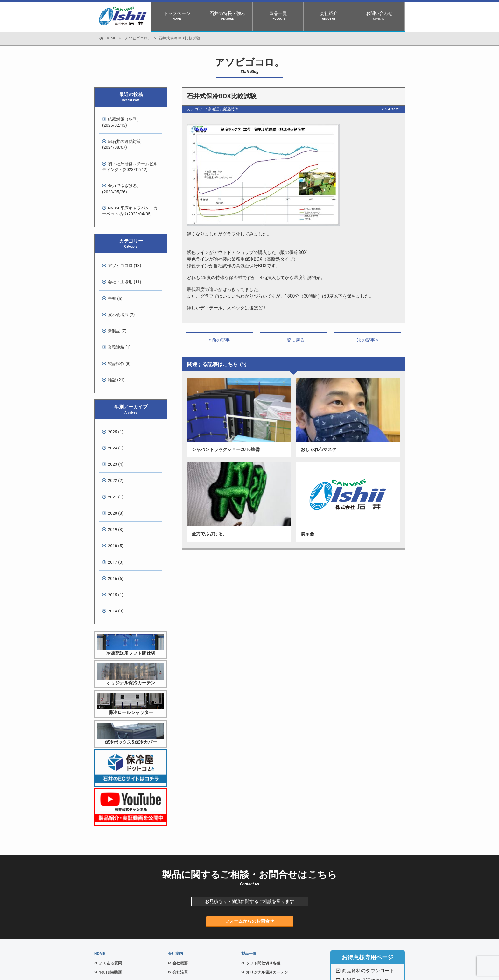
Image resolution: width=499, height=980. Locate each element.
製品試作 (230, 109)
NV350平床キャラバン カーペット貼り (129, 189)
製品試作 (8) (116, 311)
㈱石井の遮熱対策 (119, 137)
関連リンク (109, 891)
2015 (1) (113, 491)
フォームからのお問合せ (250, 811)
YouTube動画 (110, 862)
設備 (176, 881)
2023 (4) (113, 395)
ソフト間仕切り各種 (263, 853)
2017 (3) (113, 467)
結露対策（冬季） (119, 120)
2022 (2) (113, 407)
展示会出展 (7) (118, 275)
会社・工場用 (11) (122, 251)
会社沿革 (180, 862)
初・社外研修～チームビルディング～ (129, 154)
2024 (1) (113, 383)
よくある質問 (110, 853)
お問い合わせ (110, 909)
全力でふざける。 (119, 172)
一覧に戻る (293, 340)
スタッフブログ (112, 881)
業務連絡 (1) (116, 299)
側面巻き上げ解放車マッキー (271, 919)
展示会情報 (109, 872)
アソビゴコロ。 (138, 38)
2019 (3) (113, 443)
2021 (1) (113, 419)
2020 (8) (113, 431)
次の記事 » (368, 340)
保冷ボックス (257, 881)
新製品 (214, 109)
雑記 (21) (113, 323)
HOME (111, 38)
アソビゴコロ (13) (122, 239)
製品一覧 (249, 843)
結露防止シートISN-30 (265, 909)
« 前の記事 (219, 340)
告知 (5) (112, 263)
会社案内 (175, 843)
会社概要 (180, 853)
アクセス (180, 872)
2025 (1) (113, 371)
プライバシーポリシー (118, 900)
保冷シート (256, 900)
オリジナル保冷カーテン (267, 862)
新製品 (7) (114, 287)
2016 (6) (113, 479)
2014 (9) (113, 503)
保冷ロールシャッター (265, 872)
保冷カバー (256, 891)
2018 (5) (113, 455)
